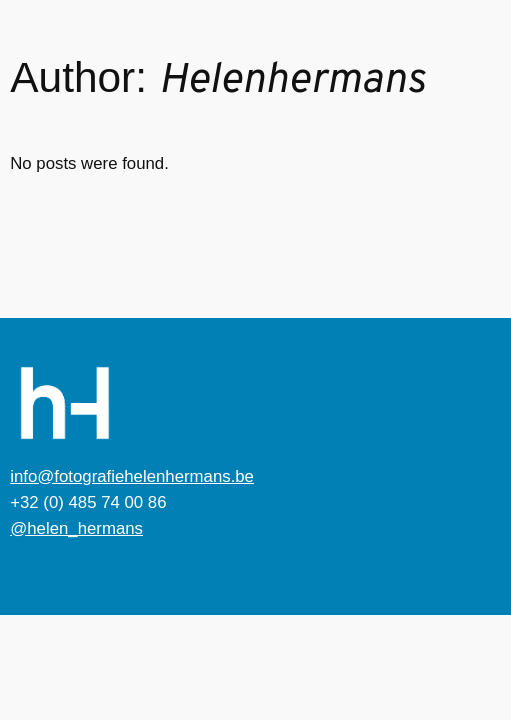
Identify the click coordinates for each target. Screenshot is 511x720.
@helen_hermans (76, 528)
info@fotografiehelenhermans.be (132, 476)
